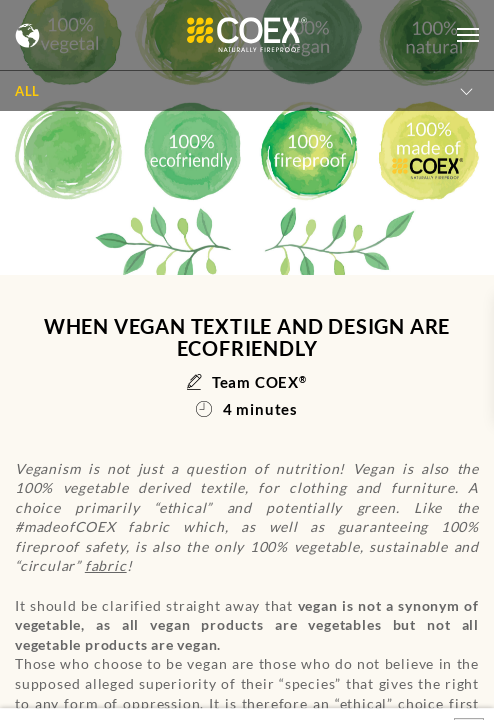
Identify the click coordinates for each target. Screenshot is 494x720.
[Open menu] (468, 35)
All (27, 91)
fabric (106, 565)
